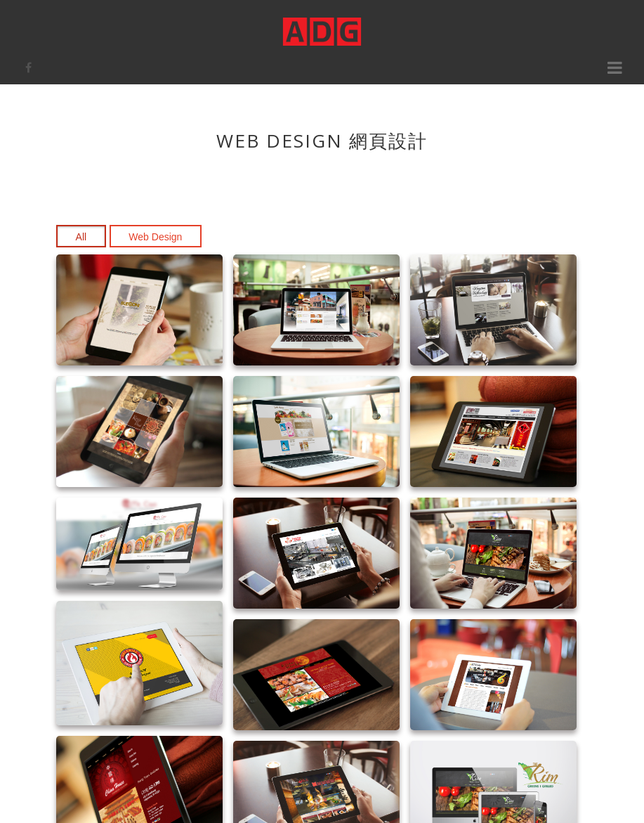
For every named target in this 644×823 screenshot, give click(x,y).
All (81, 237)
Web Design (155, 237)
